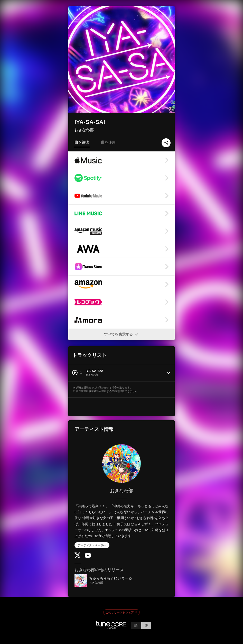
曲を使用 (108, 142)
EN (136, 625)
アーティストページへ (92, 545)
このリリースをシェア (122, 612)
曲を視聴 (82, 142)
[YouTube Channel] (88, 556)
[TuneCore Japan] (111, 627)
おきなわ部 (84, 130)
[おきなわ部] (122, 464)
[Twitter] (78, 557)
